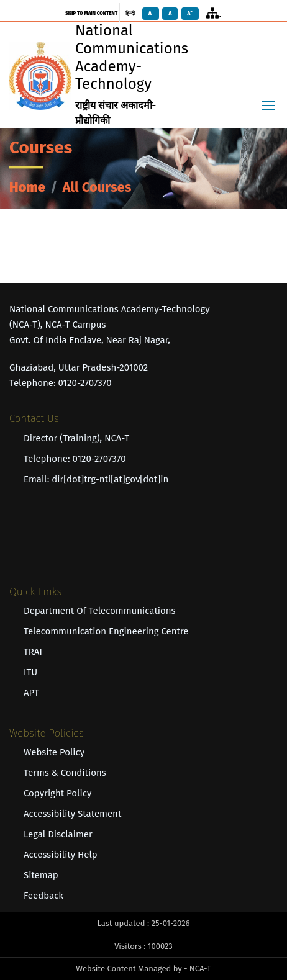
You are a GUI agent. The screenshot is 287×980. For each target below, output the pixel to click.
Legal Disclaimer (58, 834)
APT (31, 693)
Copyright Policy (57, 793)
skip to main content (91, 13)
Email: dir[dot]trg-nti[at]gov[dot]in (96, 479)
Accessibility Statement (72, 814)
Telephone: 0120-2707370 (75, 459)
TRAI (33, 652)
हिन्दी (130, 13)
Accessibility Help (61, 855)
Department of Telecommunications (100, 611)
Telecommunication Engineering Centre (106, 631)
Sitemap (41, 875)
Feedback (43, 896)
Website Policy (54, 752)
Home (27, 187)
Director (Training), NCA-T (76, 438)
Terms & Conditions (65, 773)
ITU (30, 672)
